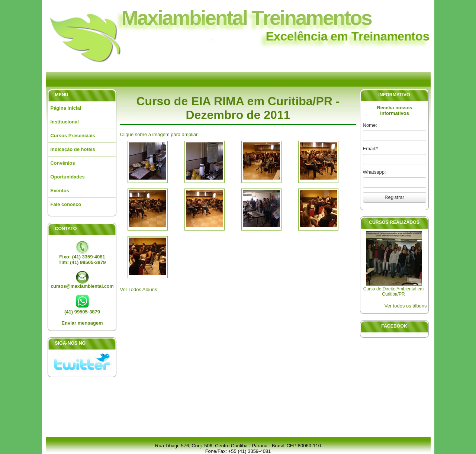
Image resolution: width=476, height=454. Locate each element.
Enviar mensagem (82, 323)
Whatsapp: (374, 172)
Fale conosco (66, 204)
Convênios (63, 163)
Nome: (370, 125)
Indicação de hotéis (73, 149)
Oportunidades (68, 177)
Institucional (65, 122)
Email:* (371, 149)
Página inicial (66, 108)
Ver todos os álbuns (406, 306)
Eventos (60, 191)
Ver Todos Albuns (139, 289)
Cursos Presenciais (73, 136)
